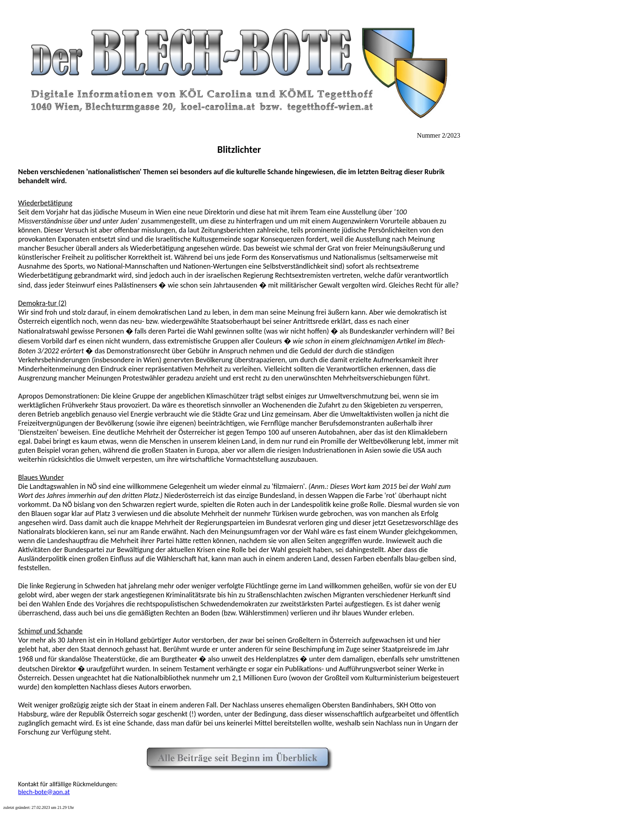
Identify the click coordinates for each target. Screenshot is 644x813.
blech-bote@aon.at (44, 792)
